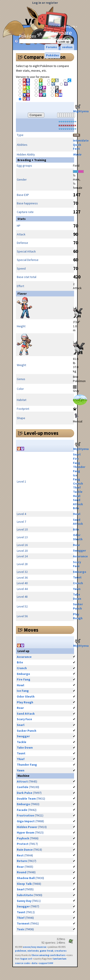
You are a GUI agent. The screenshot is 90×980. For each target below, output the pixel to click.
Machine (23, 776)
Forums (52, 47)
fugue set (26, 959)
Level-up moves (41, 433)
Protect (23, 844)
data (34, 963)
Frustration (25, 815)
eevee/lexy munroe (35, 947)
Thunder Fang (79, 469)
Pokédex (55, 26)
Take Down (77, 596)
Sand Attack (78, 502)
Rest (20, 855)
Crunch (78, 483)
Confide (23, 787)
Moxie (77, 154)
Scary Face (77, 564)
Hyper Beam (26, 832)
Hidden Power (27, 827)
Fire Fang (77, 461)
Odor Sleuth (78, 537)
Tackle (78, 492)
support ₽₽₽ (46, 963)
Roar (77, 545)
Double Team (26, 799)
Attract (22, 781)
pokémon (21, 951)
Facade (22, 810)
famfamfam (59, 959)
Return (22, 861)
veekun (67, 47)
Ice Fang (77, 477)
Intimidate (81, 140)
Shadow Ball (26, 878)
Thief (77, 487)
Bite (76, 508)
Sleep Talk (24, 884)
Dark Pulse (25, 793)
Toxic (21, 929)
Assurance (80, 556)
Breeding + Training (32, 160)
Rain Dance (25, 850)
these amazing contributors (48, 955)
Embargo (80, 572)
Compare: (36, 115)
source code (22, 963)
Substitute (25, 895)
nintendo (33, 951)
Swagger (79, 550)
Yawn (77, 589)
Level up (23, 651)
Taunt (77, 577)
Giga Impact (26, 821)
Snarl (77, 454)
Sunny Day (24, 901)
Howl (77, 496)
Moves (31, 630)
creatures (60, 951)
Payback (23, 838)
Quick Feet (77, 147)
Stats (22, 219)
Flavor (22, 294)
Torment (23, 923)
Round (22, 872)
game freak (47, 951)
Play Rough (78, 616)
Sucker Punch (78, 606)
